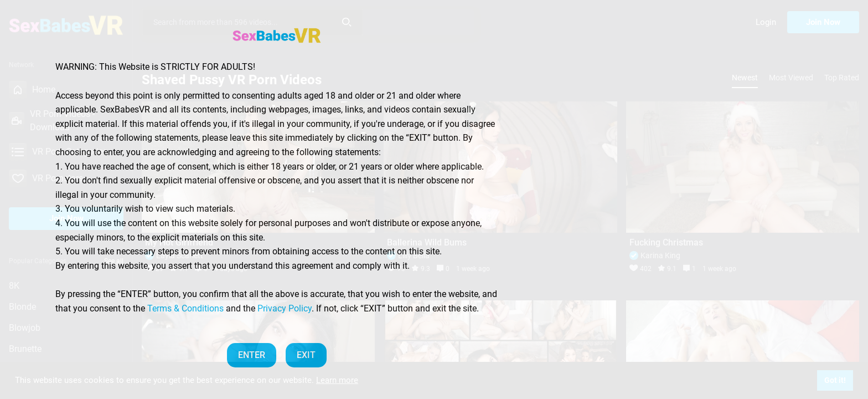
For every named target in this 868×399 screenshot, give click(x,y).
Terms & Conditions (185, 308)
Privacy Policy (285, 308)
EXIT (306, 355)
